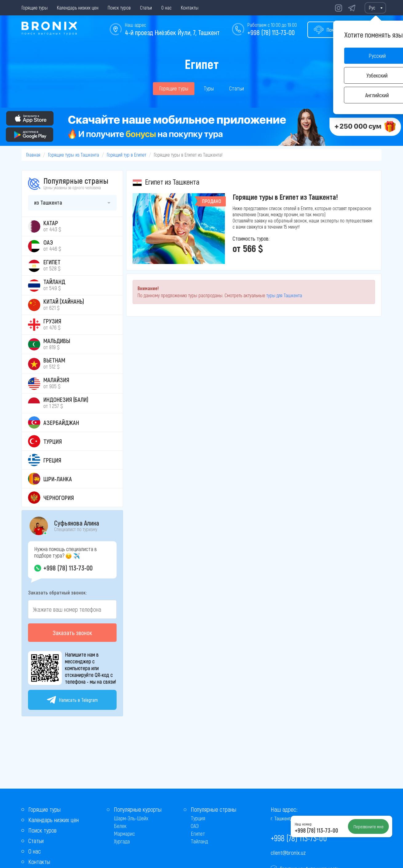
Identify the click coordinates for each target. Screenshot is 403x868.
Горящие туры (35, 8)
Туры (209, 88)
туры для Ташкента (284, 295)
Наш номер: (303, 824)
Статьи (146, 8)
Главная (33, 155)
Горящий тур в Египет (126, 155)
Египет (198, 834)
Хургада (122, 841)
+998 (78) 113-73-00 (271, 32)
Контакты (190, 8)
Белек (120, 826)
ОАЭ (195, 826)
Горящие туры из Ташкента (74, 155)
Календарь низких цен (78, 8)
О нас (166, 8)
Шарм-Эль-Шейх (131, 818)
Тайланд (199, 841)
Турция (198, 818)
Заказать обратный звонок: (57, 592)
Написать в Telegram (72, 700)
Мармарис (124, 834)
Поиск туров (119, 8)
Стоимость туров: (251, 238)
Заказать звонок (72, 633)
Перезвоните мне (369, 826)
